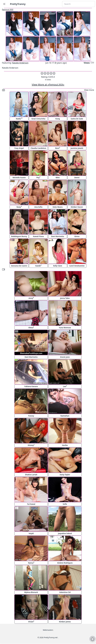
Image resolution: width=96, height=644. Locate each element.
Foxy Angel (19, 148)
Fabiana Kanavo (31, 386)
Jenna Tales (65, 298)
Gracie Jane (65, 357)
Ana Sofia (38, 207)
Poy (38, 177)
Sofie (65, 504)
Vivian (31, 622)
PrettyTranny (18, 4)
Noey (19, 207)
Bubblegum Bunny (19, 236)
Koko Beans (58, 207)
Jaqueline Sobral (65, 533)
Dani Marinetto (58, 236)
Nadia (19, 119)
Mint (58, 178)
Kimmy (31, 445)
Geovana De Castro (19, 266)
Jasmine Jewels (77, 148)
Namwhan (65, 416)
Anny (31, 298)
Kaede (38, 266)
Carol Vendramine (77, 266)
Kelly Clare (58, 266)
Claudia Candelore (38, 148)
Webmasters (48, 630)
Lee (65, 386)
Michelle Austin (19, 178)
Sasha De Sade (77, 119)
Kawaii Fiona (38, 236)
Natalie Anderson (20, 63)
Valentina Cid (65, 592)
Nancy (31, 563)
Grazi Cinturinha (38, 119)
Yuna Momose (65, 328)
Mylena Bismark (31, 592)
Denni (77, 178)
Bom (58, 148)
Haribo (65, 445)
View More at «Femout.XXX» (48, 85)
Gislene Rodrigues (65, 563)
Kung (58, 119)
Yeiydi (31, 533)
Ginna (77, 236)
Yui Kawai (31, 504)
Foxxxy (31, 416)
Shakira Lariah (31, 475)
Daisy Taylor (65, 475)
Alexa (31, 327)
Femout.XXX (8, 10)
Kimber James (65, 622)
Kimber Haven (77, 207)
